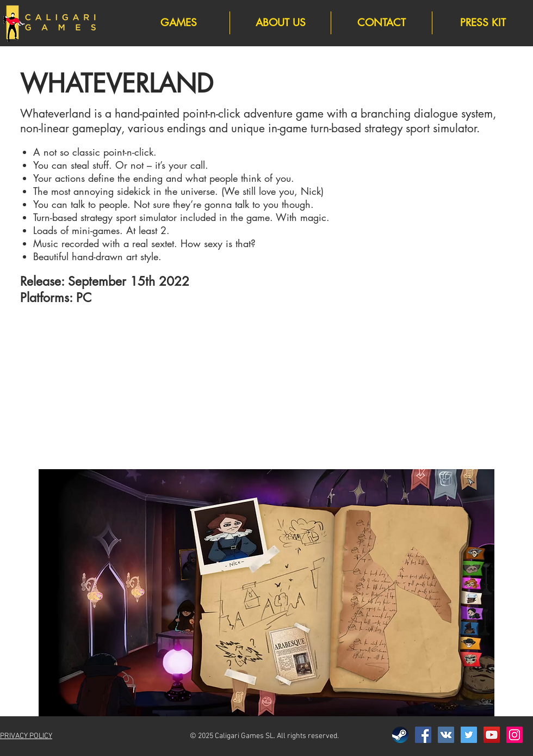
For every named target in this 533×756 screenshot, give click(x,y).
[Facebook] (423, 735)
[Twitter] (469, 735)
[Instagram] (515, 735)
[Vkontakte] (446, 735)
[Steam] (400, 735)
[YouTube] (492, 735)
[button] (266, 593)
